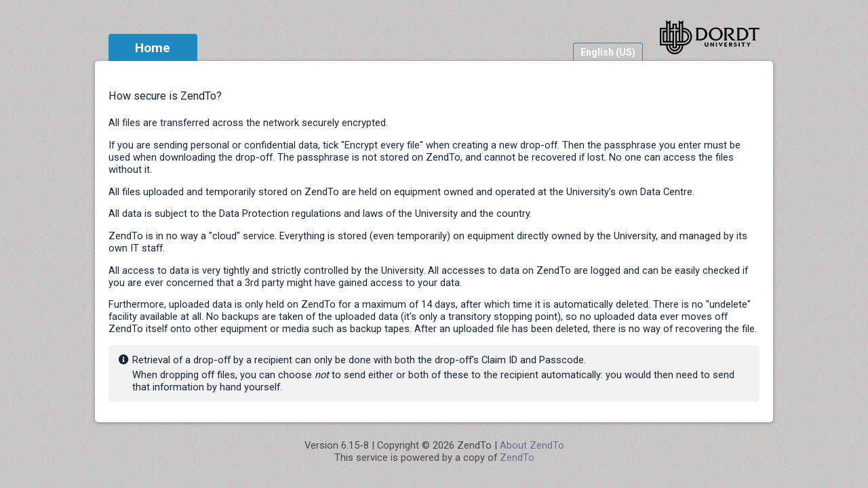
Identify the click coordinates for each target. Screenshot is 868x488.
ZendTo (517, 457)
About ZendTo (532, 445)
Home (153, 48)
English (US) (608, 52)
